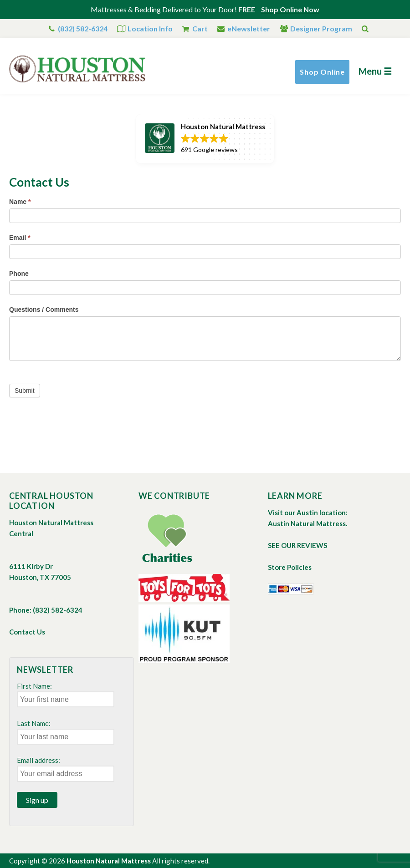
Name (20, 202)
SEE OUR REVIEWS (297, 545)
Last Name (33, 723)
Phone (19, 274)
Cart (200, 28)
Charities (167, 538)
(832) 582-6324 (83, 28)
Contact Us (27, 632)
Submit (25, 391)
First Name (33, 686)
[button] (205, 139)
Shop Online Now (290, 9)
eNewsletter (249, 28)
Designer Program (321, 28)
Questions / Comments (44, 310)
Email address (38, 760)
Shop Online (322, 72)
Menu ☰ (375, 71)
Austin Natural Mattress (307, 523)
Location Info (150, 28)
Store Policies (290, 567)
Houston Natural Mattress (109, 861)
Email (20, 238)
